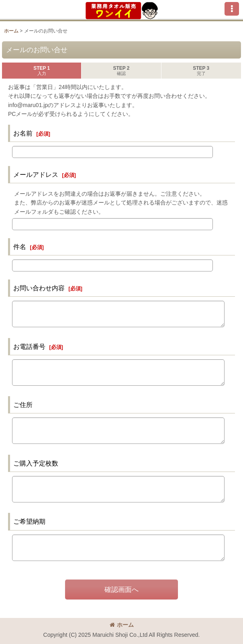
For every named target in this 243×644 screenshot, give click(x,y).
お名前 (23, 133)
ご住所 (23, 405)
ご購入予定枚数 (36, 463)
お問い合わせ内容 (39, 288)
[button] (232, 9)
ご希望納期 (29, 521)
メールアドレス (36, 174)
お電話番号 (29, 346)
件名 (20, 247)
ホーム (122, 625)
